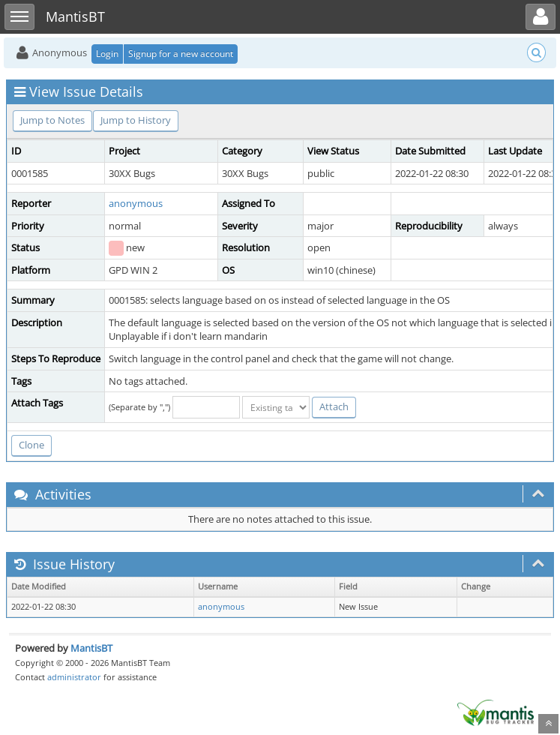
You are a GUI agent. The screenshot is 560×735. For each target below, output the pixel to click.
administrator (74, 677)
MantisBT (91, 648)
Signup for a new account (181, 54)
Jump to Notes (52, 120)
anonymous (136, 203)
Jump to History (136, 120)
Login (107, 54)
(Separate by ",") (139, 407)
